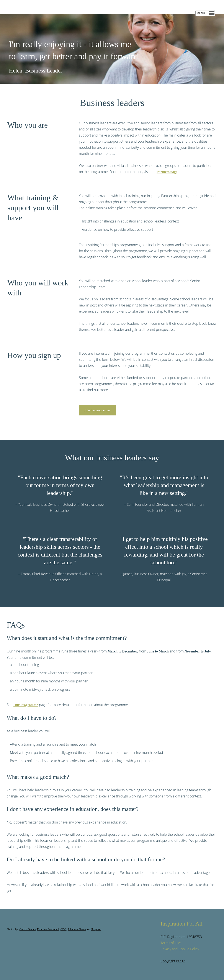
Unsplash (96, 929)
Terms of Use (171, 943)
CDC (63, 929)
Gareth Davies (28, 929)
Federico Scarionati (48, 929)
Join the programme (97, 410)
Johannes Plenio (77, 929)
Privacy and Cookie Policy (180, 949)
